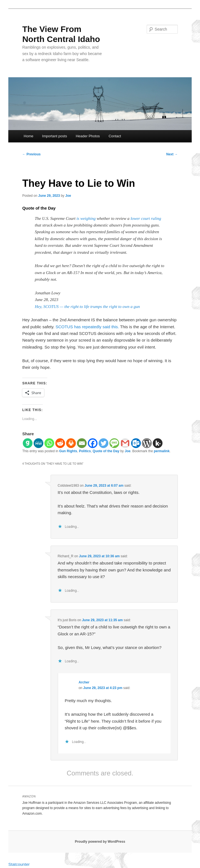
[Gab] (28, 443)
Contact (115, 136)
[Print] (71, 443)
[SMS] (114, 443)
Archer (84, 682)
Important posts (55, 136)
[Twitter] (103, 443)
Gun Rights (68, 451)
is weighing (86, 218)
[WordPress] (147, 443)
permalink (162, 451)
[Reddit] (60, 443)
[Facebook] (93, 443)
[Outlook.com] (136, 443)
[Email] (82, 443)
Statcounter (19, 864)
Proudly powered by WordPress (100, 842)
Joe (68, 196)
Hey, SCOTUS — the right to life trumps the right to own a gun (87, 307)
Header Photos (88, 136)
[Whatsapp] (49, 443)
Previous (31, 154)
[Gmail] (125, 443)
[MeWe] (38, 443)
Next (172, 154)
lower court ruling (146, 218)
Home (28, 136)
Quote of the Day (106, 451)
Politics (85, 451)
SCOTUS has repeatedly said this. (87, 327)
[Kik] (158, 443)
